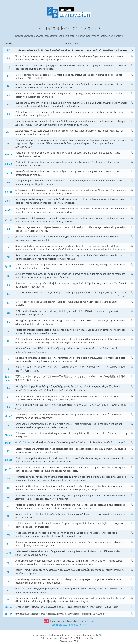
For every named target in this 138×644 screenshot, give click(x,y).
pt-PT (8, 469)
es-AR (8, 192)
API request (90, 621)
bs (8, 77)
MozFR (102, 635)
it (8, 360)
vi (8, 600)
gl (8, 276)
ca (8, 86)
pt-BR (8, 460)
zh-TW (8, 614)
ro (8, 488)
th (8, 572)
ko (8, 407)
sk (8, 516)
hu (8, 322)
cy (8, 105)
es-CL (8, 201)
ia (8, 332)
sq (8, 535)
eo (8, 182)
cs (8, 95)
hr (8, 304)
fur (8, 257)
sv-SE (8, 553)
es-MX (8, 220)
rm (8, 479)
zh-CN (8, 608)
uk (8, 590)
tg (8, 562)
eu (8, 229)
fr (8, 248)
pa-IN (8, 443)
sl (8, 525)
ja (8, 369)
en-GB (8, 164)
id (8, 341)
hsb (8, 313)
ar (8, 50)
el (8, 143)
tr (8, 581)
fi (8, 238)
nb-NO (8, 416)
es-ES (8, 210)
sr (8, 544)
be (8, 58)
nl (8, 426)
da (8, 114)
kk (8, 398)
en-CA (8, 154)
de (8, 123)
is (8, 350)
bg (8, 67)
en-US (8, 173)
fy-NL (8, 266)
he (8, 294)
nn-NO (8, 435)
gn (8, 285)
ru (8, 497)
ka (8, 388)
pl (8, 451)
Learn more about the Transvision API (69, 625)
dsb (8, 133)
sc (8, 507)
